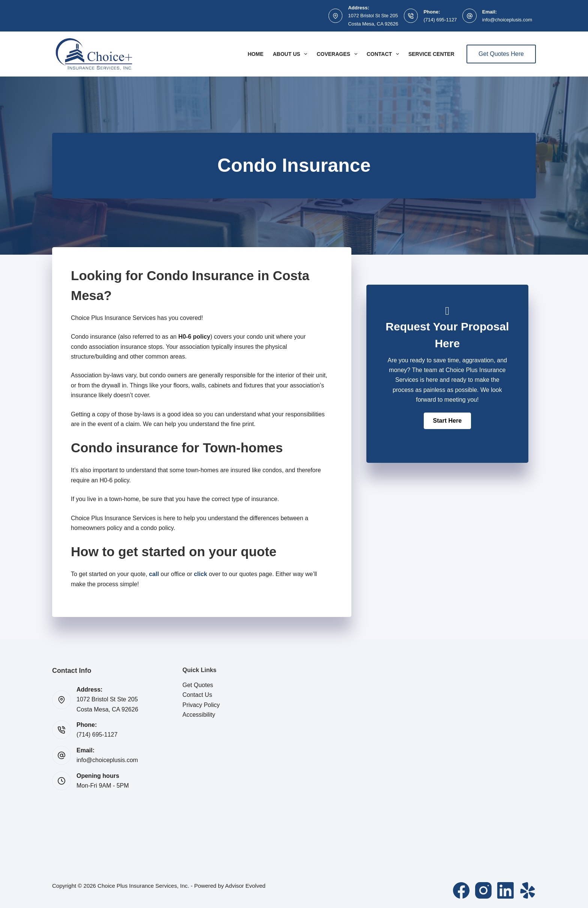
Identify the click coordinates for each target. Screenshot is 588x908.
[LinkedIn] (505, 890)
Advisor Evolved (245, 886)
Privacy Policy (201, 705)
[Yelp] (528, 890)
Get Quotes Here (501, 54)
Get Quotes (198, 685)
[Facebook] (461, 890)
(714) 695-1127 (440, 20)
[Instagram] (483, 890)
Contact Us (197, 695)
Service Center (431, 54)
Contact (384, 54)
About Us (291, 54)
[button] (447, 421)
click (201, 574)
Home (255, 54)
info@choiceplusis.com (507, 20)
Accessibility (199, 715)
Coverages (338, 54)
